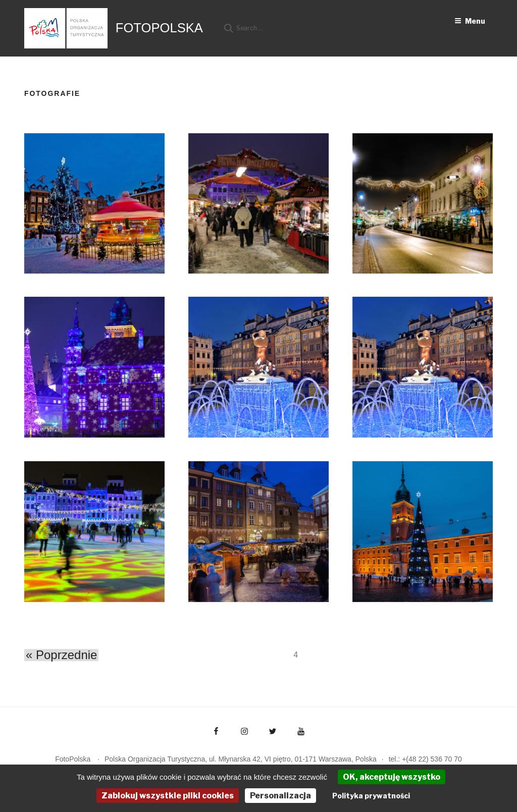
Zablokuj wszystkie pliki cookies (168, 796)
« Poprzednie (61, 655)
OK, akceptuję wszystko (392, 777)
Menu (470, 21)
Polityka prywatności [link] (371, 796)
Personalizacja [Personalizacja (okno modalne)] (280, 796)
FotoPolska (159, 28)
